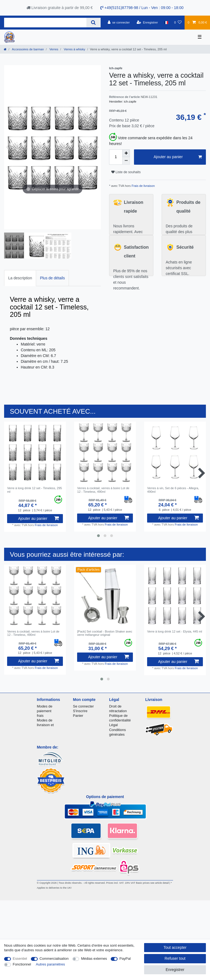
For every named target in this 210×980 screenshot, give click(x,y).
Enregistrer (175, 970)
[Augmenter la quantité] (126, 153)
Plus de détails (52, 278)
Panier (78, 716)
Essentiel (20, 959)
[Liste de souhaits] (178, 22)
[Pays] (166, 22)
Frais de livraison (143, 186)
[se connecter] (119, 22)
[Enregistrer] (147, 22)
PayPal (125, 959)
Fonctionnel (22, 964)
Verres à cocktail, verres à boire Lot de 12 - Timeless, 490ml (103, 490)
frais (40, 716)
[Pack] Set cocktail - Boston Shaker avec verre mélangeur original (105, 633)
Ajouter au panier (178, 157)
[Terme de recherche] (45, 23)
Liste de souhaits (126, 172)
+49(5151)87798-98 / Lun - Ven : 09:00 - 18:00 (142, 8)
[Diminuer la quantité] (126, 161)
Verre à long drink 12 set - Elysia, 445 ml (175, 631)
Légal (113, 725)
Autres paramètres (50, 964)
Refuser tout (175, 958)
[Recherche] (93, 23)
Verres (53, 49)
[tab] (20, 278)
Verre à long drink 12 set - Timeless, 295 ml (34, 490)
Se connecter (83, 706)
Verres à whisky (74, 49)
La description (20, 278)
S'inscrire (80, 711)
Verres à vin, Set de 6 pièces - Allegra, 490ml (173, 490)
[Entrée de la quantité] (116, 157)
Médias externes (94, 959)
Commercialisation (54, 959)
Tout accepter (175, 947)
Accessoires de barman (27, 49)
